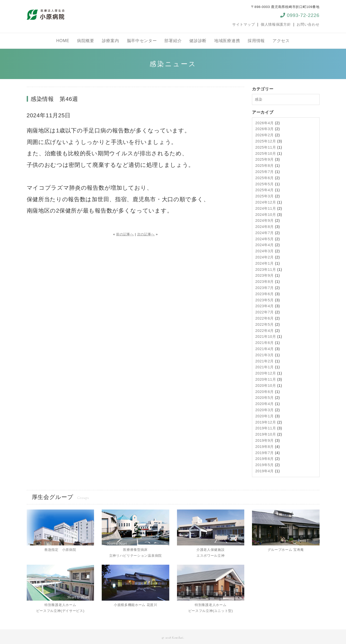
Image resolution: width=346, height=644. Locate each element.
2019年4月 (265, 471)
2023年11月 (266, 270)
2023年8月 (265, 282)
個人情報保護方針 (276, 24)
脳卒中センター (142, 41)
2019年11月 (266, 428)
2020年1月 (265, 416)
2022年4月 (265, 331)
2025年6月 (265, 178)
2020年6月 (265, 392)
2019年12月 (266, 422)
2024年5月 (265, 239)
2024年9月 (265, 220)
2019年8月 (265, 447)
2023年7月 (265, 288)
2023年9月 (265, 275)
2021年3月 (265, 355)
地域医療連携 (227, 41)
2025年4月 (265, 190)
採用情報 (256, 41)
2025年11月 (266, 147)
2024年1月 (265, 263)
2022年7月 (265, 312)
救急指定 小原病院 (60, 550)
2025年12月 (266, 141)
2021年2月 (265, 361)
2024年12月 (266, 202)
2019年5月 (265, 465)
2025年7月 (265, 172)
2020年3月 (265, 410)
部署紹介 (173, 41)
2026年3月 (265, 129)
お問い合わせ (308, 24)
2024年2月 (265, 257)
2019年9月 (265, 440)
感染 (259, 99)
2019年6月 (265, 459)
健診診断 (198, 41)
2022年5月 (265, 324)
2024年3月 (265, 251)
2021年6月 (265, 343)
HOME (63, 41)
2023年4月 (265, 306)
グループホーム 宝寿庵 (286, 550)
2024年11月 (266, 208)
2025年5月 (265, 184)
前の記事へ (125, 234)
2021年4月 (265, 349)
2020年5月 (265, 398)
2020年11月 (266, 379)
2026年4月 (265, 123)
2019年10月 (266, 434)
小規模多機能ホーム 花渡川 (135, 605)
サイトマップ (244, 24)
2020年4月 (265, 404)
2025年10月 (266, 153)
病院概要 (86, 41)
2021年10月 (266, 337)
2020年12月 (266, 373)
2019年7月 (265, 453)
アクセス (281, 41)
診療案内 (111, 41)
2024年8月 (265, 227)
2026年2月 (265, 135)
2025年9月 (265, 159)
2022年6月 (265, 318)
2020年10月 (266, 386)
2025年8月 (265, 166)
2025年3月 (265, 196)
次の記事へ (146, 234)
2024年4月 (265, 245)
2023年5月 (265, 300)
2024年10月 (266, 215)
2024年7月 (265, 233)
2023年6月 (265, 294)
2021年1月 (265, 367)
